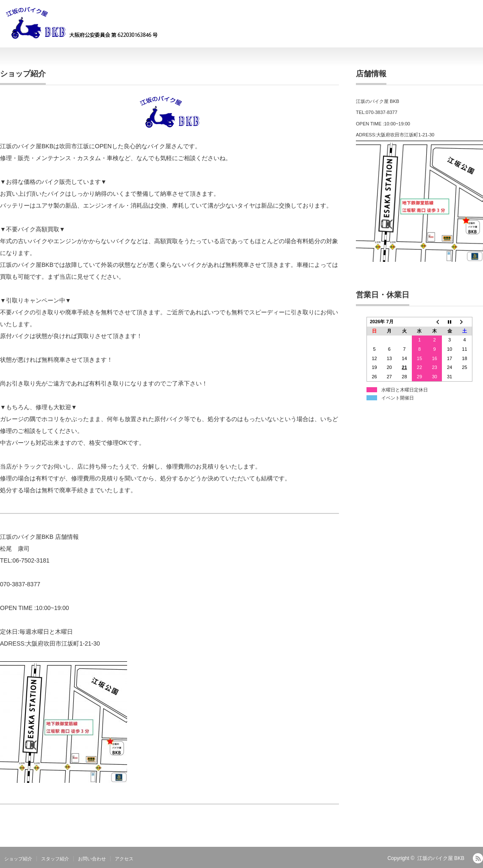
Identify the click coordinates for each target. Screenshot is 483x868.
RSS (478, 858)
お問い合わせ (92, 859)
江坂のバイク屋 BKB (441, 858)
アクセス (124, 859)
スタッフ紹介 (55, 859)
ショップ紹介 (18, 859)
